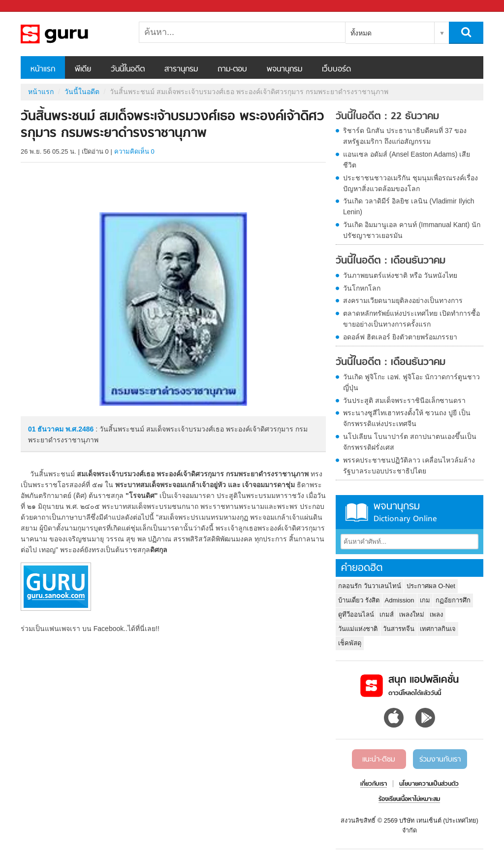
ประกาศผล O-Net (431, 586)
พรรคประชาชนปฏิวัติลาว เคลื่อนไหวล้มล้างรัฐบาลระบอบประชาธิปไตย (409, 465)
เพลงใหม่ (412, 615)
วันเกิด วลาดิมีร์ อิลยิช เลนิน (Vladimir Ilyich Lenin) (409, 206)
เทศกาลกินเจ (438, 629)
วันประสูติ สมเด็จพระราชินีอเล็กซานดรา (404, 400)
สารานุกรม (181, 69)
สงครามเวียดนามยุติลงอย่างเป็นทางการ (403, 300)
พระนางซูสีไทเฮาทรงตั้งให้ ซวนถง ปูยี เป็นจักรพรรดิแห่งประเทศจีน (407, 418)
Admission (400, 600)
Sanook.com (30, 6)
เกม (425, 600)
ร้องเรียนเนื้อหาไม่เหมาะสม (409, 799)
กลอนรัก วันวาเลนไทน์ (370, 586)
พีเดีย (83, 69)
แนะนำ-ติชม (379, 760)
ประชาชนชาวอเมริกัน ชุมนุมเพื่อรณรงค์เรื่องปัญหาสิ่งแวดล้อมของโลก (410, 183)
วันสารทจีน (399, 629)
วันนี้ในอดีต (128, 69)
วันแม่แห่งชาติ (358, 629)
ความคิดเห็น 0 (134, 151)
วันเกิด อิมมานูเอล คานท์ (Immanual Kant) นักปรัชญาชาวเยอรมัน (412, 230)
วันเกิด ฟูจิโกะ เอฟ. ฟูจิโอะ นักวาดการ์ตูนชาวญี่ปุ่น (411, 382)
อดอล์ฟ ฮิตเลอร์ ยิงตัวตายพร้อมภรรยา (400, 337)
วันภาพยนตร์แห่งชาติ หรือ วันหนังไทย (400, 275)
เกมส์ (387, 615)
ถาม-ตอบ (232, 69)
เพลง (436, 615)
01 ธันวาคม (47, 429)
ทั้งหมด (361, 33)
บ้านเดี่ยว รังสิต (359, 600)
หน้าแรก (43, 69)
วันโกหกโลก (362, 288)
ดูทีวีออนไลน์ (356, 615)
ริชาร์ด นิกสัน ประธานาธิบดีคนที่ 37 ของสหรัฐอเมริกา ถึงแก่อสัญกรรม (405, 136)
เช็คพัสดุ (350, 643)
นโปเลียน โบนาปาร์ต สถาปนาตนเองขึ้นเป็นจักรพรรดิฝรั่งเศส (410, 442)
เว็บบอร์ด (336, 69)
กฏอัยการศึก (453, 600)
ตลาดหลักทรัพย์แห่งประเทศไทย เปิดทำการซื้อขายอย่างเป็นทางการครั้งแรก (411, 319)
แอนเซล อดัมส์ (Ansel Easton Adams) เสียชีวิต (407, 160)
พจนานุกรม (284, 69)
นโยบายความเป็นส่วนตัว (429, 784)
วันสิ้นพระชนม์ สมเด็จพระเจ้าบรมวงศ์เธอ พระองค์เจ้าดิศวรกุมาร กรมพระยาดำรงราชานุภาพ (72, 34)
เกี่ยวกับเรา (374, 784)
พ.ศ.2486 (79, 429)
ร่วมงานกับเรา (440, 760)
